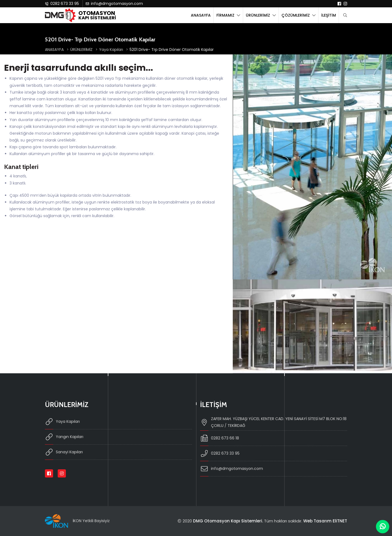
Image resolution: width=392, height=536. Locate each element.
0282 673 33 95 (62, 3)
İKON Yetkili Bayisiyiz (91, 521)
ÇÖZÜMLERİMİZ (296, 15)
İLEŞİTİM (329, 15)
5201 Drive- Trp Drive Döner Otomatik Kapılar (172, 50)
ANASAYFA (201, 15)
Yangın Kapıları (64, 437)
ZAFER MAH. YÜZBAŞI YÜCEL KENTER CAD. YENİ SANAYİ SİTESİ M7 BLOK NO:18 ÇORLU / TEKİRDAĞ (273, 422)
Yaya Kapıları (113, 50)
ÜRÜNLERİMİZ (258, 15)
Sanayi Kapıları (64, 452)
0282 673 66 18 (220, 438)
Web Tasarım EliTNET (325, 521)
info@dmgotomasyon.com (114, 3)
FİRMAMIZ (226, 15)
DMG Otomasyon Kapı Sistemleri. (228, 521)
